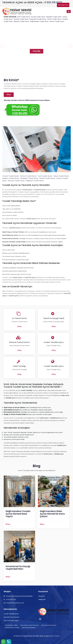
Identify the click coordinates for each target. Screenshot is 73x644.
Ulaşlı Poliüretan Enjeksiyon (29, 628)
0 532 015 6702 (53, 2)
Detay (9, 95)
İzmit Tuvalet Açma (24, 17)
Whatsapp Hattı (63, 5)
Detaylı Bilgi (36, 51)
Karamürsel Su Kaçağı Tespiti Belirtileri (18, 568)
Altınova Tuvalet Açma (16, 181)
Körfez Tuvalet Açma (54, 19)
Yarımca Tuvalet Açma (28, 176)
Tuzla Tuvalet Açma (45, 176)
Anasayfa (41, 596)
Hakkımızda (42, 600)
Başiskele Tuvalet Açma (54, 17)
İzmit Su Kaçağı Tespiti (11, 621)
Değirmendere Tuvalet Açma (39, 21)
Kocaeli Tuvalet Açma (38, 17)
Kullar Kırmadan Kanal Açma (49, 625)
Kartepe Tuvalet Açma (21, 19)
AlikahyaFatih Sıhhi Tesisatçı (12, 628)
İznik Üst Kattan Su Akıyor (11, 625)
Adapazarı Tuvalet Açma (35, 181)
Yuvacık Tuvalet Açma (10, 176)
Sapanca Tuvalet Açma (11, 178)
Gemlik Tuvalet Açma (47, 178)
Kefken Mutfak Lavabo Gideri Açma (29, 625)
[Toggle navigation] (69, 11)
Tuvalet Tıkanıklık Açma (11, 614)
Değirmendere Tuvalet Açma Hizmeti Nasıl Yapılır (18, 514)
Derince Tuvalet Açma (57, 21)
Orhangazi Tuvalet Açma (29, 178)
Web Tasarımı (55, 636)
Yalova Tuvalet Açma (61, 176)
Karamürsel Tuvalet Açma (38, 19)
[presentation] (2, 47)
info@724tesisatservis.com (14, 603)
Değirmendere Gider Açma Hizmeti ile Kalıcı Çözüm (52, 514)
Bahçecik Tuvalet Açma (21, 21)
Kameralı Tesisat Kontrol (12, 617)
